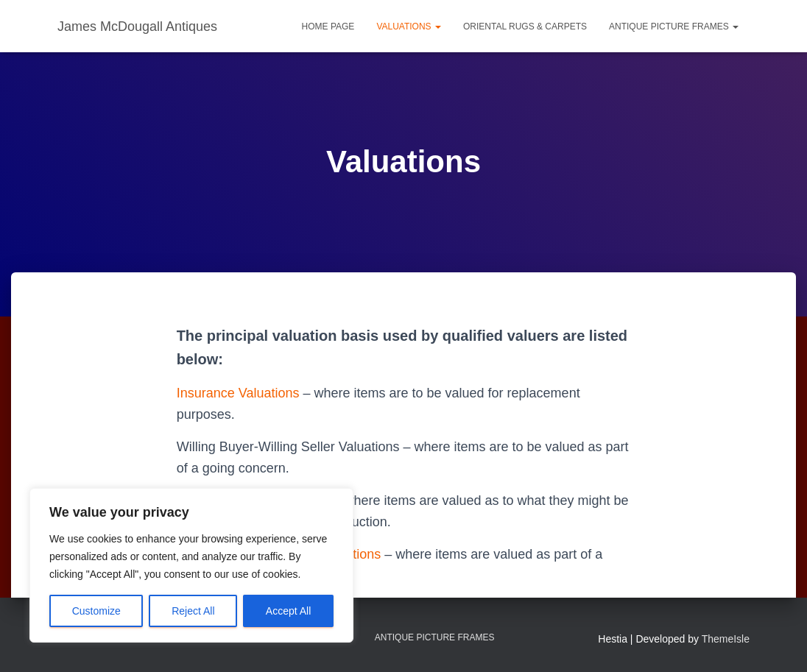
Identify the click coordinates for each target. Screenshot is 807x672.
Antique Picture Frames (674, 26)
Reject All (193, 611)
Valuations (409, 26)
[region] (191, 565)
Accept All (288, 611)
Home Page (328, 26)
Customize (96, 611)
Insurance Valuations (238, 393)
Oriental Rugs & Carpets (525, 26)
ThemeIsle (726, 639)
